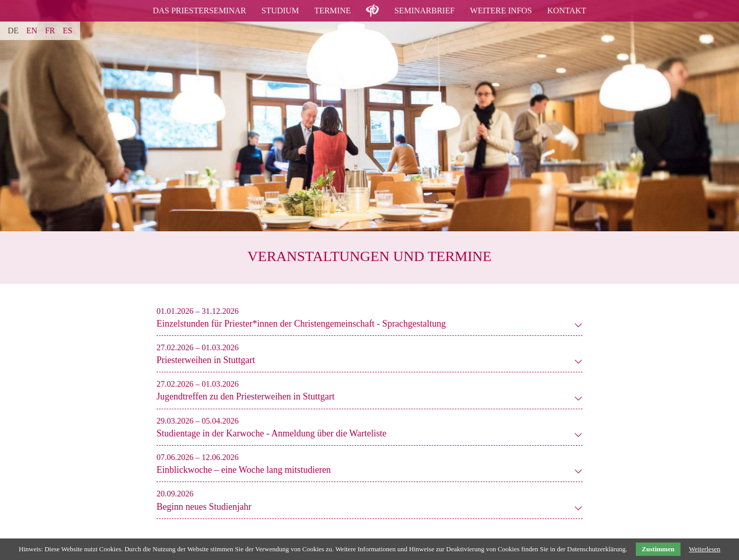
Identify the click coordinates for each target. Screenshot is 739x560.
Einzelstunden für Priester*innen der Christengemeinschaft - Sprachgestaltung (301, 324)
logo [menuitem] (373, 4)
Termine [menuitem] (332, 11)
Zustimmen (658, 549)
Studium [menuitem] (280, 11)
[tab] (301, 317)
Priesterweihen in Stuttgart (206, 360)
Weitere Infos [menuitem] (501, 11)
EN (32, 31)
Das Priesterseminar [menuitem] (200, 11)
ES (67, 31)
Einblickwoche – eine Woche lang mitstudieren (244, 470)
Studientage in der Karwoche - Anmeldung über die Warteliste (271, 433)
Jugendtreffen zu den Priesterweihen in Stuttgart (246, 396)
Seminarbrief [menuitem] (424, 11)
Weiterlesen (704, 549)
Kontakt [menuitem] (567, 11)
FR (50, 31)
